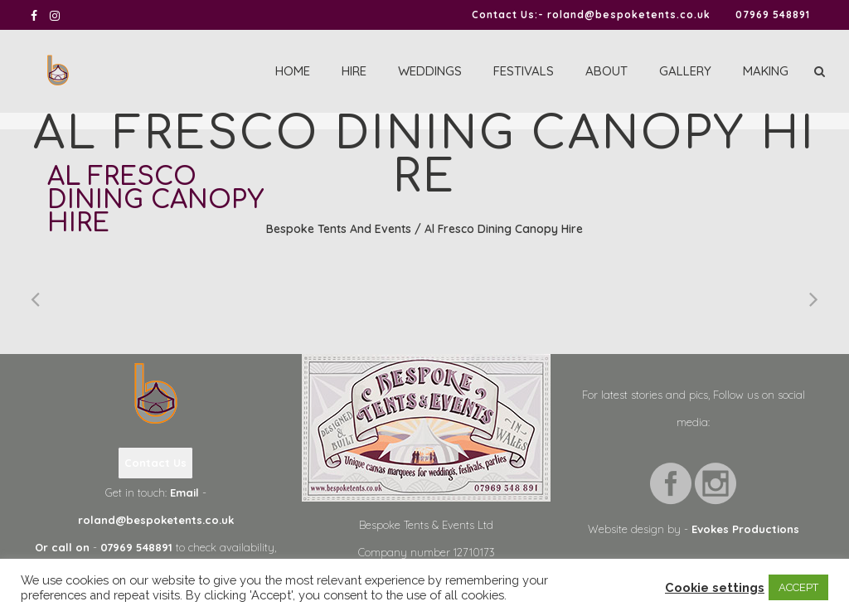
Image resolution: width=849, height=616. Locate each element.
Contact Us (155, 463)
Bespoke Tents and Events (339, 229)
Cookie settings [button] (715, 587)
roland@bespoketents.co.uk (629, 15)
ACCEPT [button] (798, 587)
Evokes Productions (745, 529)
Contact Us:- (508, 15)
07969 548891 (773, 15)
